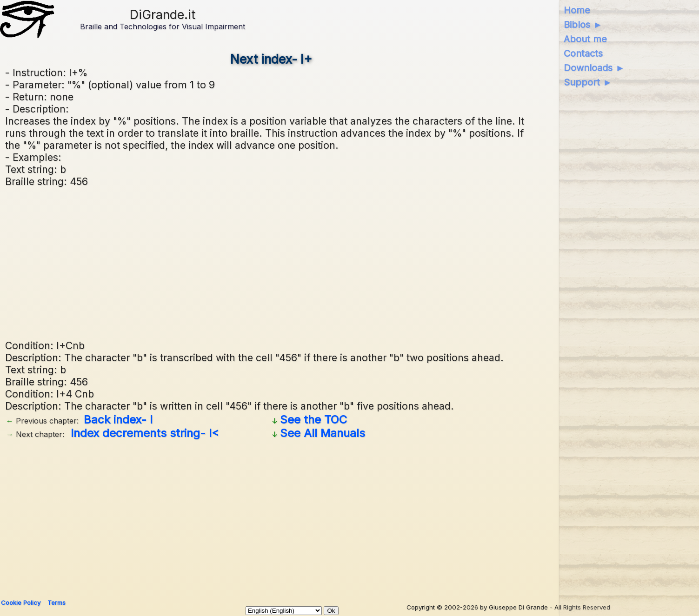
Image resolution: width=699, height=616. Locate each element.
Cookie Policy (21, 603)
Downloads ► (594, 68)
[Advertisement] (284, 262)
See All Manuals (323, 433)
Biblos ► (583, 25)
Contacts (583, 53)
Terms (57, 603)
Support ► (588, 82)
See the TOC (313, 420)
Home (577, 10)
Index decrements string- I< (145, 433)
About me (585, 39)
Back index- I (118, 420)
